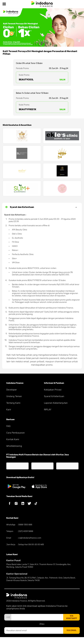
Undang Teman (14, 396)
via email (71, 630)
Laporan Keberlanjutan (56, 403)
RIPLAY (48, 410)
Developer (12, 390)
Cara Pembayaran (16, 433)
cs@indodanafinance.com (29, 538)
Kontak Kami (13, 439)
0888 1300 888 (25, 525)
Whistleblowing (14, 446)
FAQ (8, 426)
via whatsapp (72, 617)
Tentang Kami (13, 403)
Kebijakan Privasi (53, 390)
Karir (9, 410)
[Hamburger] (4, 4)
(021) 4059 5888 (26, 531)
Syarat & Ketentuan (54, 396)
